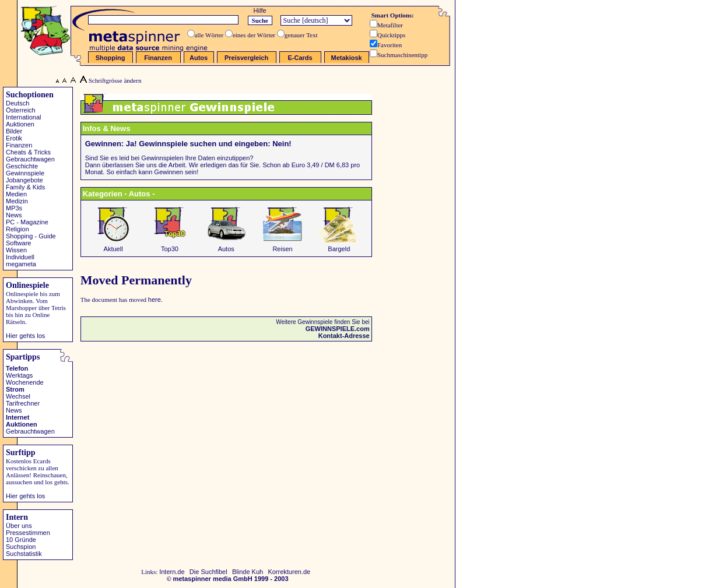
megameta (21, 264)
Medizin (17, 201)
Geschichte (22, 166)
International (24, 117)
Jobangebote (24, 180)
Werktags (19, 375)
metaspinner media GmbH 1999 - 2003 (230, 579)
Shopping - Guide (31, 236)
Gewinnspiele (25, 173)
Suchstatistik (24, 554)
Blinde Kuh (248, 572)
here (155, 300)
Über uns (19, 526)
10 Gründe (21, 540)
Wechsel (18, 396)
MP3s (14, 208)
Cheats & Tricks (28, 152)
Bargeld (339, 246)
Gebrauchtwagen (30, 159)
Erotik (14, 138)
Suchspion (21, 547)
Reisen (283, 246)
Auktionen (20, 124)
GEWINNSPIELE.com (338, 329)
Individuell (20, 257)
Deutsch (17, 103)
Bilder (14, 131)
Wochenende (25, 382)
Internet (17, 417)
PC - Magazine (27, 222)
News (14, 215)
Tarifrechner (23, 403)
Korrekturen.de (289, 572)
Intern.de (172, 572)
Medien (16, 194)
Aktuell (113, 246)
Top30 (170, 246)
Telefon (17, 368)
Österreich (21, 110)
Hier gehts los (25, 336)
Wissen (16, 250)
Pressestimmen (28, 533)
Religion (17, 229)
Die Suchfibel (208, 572)
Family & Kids (25, 187)
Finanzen (19, 145)
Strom (15, 389)
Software (18, 243)
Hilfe (260, 10)
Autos (226, 246)
